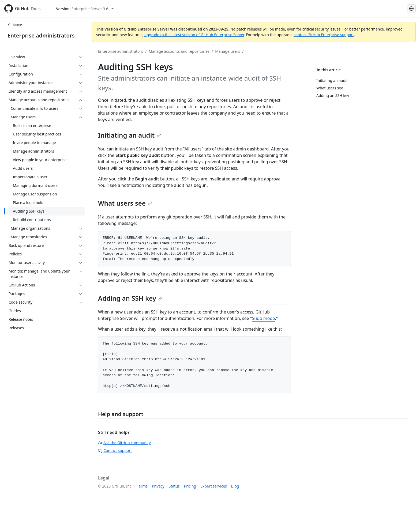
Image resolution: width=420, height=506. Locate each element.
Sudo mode (263, 318)
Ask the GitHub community (124, 443)
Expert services (214, 486)
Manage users (228, 51)
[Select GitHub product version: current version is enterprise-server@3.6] (85, 9)
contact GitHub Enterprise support (324, 35)
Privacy (158, 486)
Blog (235, 486)
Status (174, 486)
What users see (125, 203)
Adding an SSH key (130, 298)
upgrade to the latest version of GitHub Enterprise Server (194, 35)
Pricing (190, 486)
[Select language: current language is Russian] (411, 9)
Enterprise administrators (41, 35)
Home (15, 25)
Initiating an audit (130, 135)
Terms (142, 486)
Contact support (115, 450)
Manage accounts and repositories (179, 51)
